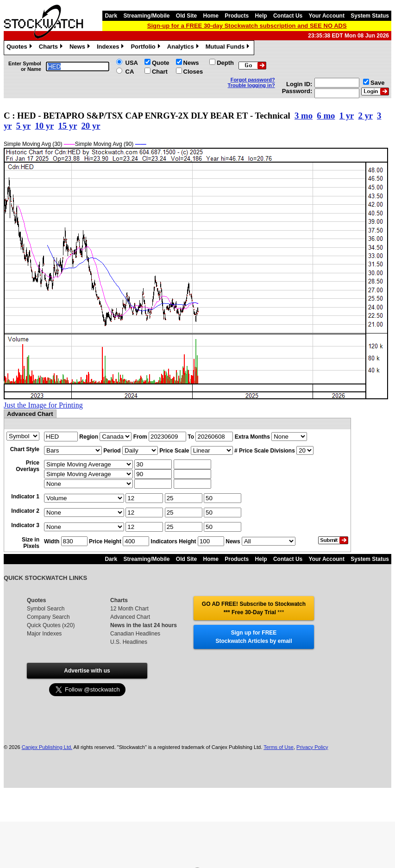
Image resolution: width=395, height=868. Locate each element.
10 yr (44, 126)
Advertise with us (87, 671)
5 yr (23, 126)
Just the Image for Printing (43, 405)
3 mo (304, 116)
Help (261, 16)
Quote (161, 63)
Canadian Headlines (135, 634)
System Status (370, 16)
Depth (225, 63)
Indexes (111, 48)
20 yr (91, 126)
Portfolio (146, 48)
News (81, 48)
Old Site (186, 16)
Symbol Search (46, 609)
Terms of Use (279, 747)
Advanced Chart (130, 617)
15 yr (67, 126)
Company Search (48, 617)
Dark (111, 16)
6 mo (326, 116)
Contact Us (288, 16)
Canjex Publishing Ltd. (47, 747)
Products (237, 16)
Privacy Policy (312, 747)
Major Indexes (44, 634)
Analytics (184, 48)
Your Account (327, 16)
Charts (52, 48)
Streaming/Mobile (146, 16)
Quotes (20, 48)
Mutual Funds (229, 48)
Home (211, 16)
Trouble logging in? (251, 85)
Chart (160, 72)
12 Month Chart (129, 609)
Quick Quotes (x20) (51, 625)
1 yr (347, 116)
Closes (193, 72)
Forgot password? (253, 80)
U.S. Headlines (129, 642)
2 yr (365, 116)
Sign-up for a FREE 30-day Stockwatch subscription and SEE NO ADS (247, 26)
